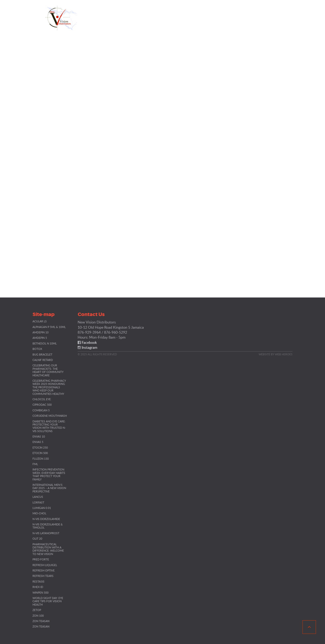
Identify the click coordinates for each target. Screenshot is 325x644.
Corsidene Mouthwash (50, 416)
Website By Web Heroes (276, 354)
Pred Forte (41, 559)
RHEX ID (38, 587)
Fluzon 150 (41, 459)
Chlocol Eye (42, 399)
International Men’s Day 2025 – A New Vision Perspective (49, 488)
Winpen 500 (41, 592)
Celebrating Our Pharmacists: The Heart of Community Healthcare (48, 370)
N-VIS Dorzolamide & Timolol (48, 526)
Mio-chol (39, 513)
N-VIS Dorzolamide (46, 519)
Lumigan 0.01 (42, 508)
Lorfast (38, 502)
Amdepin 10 (41, 332)
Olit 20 (37, 539)
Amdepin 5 (40, 338)
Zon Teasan (41, 621)
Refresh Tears (43, 576)
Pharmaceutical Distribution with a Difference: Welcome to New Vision (48, 549)
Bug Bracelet (42, 354)
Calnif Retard (43, 360)
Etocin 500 (40, 453)
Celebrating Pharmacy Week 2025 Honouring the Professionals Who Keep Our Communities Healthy (49, 387)
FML (35, 464)
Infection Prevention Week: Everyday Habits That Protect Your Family (49, 474)
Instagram (89, 347)
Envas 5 (38, 442)
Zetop (37, 610)
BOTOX (37, 349)
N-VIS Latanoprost (46, 533)
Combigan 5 (41, 410)
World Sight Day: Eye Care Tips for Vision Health (48, 601)
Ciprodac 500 (42, 405)
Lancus (38, 497)
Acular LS (40, 321)
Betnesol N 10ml (45, 343)
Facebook (89, 342)
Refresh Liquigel (45, 565)
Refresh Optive (44, 570)
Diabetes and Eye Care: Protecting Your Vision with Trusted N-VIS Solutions (49, 426)
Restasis (38, 581)
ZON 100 (38, 616)
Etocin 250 (40, 447)
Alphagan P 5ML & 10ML (49, 327)
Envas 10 (39, 436)
